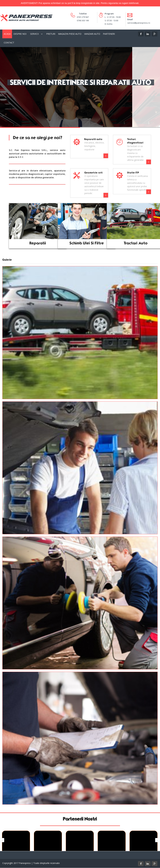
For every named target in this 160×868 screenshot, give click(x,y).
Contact (9, 43)
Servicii (34, 34)
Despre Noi (20, 34)
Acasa (7, 34)
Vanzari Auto (92, 34)
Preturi (51, 34)
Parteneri (109, 34)
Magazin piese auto (70, 34)
